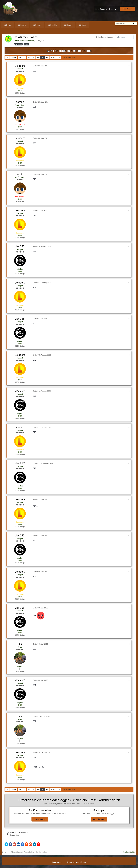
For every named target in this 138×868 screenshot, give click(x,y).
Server (38, 25)
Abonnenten (122, 37)
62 (38, 57)
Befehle (53, 25)
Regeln (69, 25)
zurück (13, 57)
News (8, 25)
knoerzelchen (29, 41)
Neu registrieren (40, 819)
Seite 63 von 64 (69, 57)
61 (33, 57)
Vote (84, 25)
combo (20, 102)
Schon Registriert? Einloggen (106, 9)
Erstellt (41, 66)
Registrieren (128, 9)
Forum (23, 25)
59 (24, 57)
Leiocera (20, 66)
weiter (53, 57)
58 (20, 57)
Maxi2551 (20, 246)
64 (47, 57)
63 (43, 57)
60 (29, 57)
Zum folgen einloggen (106, 37)
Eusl (20, 644)
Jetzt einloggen (99, 819)
